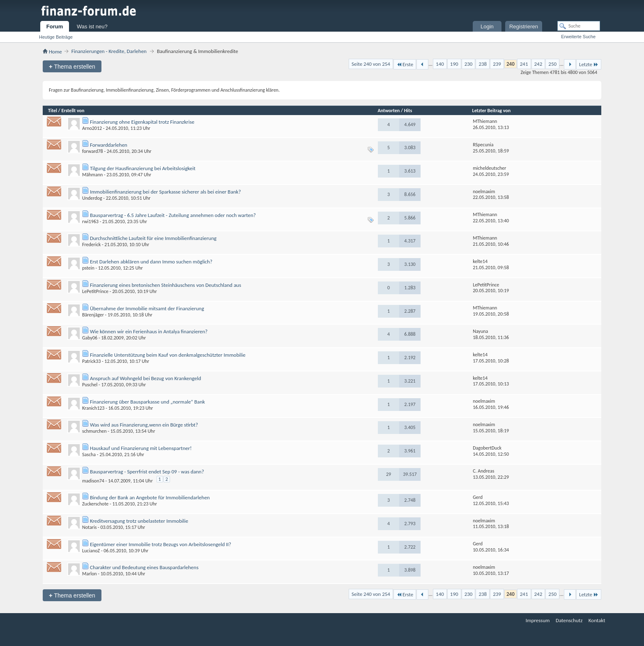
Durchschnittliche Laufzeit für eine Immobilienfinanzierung (153, 238)
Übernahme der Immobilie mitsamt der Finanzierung (147, 308)
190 (454, 64)
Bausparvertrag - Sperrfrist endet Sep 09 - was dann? (147, 472)
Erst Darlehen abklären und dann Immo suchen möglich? (151, 262)
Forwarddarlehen (109, 145)
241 (524, 64)
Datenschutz (569, 620)
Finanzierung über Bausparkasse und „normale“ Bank (147, 402)
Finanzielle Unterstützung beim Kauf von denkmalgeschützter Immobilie (168, 355)
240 (511, 64)
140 (440, 64)
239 (497, 64)
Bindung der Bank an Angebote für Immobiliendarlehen (150, 497)
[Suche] (579, 26)
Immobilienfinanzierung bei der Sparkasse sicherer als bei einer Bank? (165, 192)
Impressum (538, 620)
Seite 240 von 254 (371, 64)
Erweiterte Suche (578, 37)
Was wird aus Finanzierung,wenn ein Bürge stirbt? (144, 425)
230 (469, 64)
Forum (55, 27)
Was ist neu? (92, 27)
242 (538, 64)
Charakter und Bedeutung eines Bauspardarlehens (144, 567)
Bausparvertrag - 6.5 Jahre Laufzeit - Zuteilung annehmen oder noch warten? (173, 215)
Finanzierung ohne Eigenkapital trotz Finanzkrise (142, 122)
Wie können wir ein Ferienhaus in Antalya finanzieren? (149, 331)
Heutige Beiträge (56, 37)
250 (552, 64)
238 (483, 64)
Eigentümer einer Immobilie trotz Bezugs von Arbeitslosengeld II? (161, 544)
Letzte (589, 64)
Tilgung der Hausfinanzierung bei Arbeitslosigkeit (143, 168)
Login (487, 27)
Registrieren (524, 27)
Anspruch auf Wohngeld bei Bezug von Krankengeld (146, 378)
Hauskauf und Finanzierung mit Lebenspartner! (141, 448)
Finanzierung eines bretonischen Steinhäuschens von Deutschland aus (166, 285)
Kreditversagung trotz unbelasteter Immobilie (139, 521)
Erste (405, 64)
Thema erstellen (72, 66)
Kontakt (597, 620)
